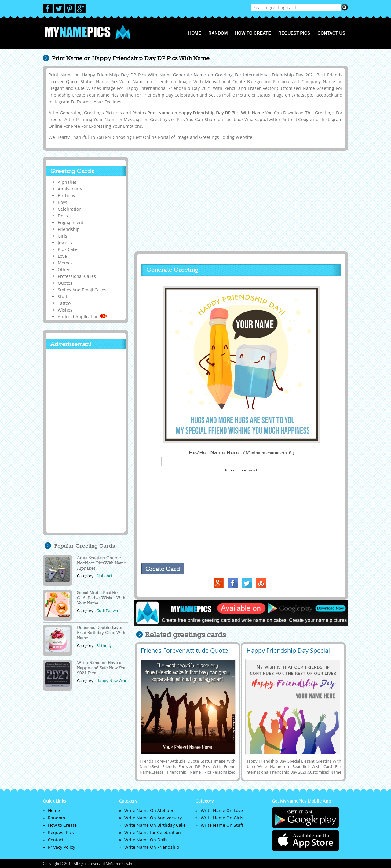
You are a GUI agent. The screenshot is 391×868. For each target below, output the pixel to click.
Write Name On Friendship (152, 847)
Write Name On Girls (222, 818)
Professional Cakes (77, 276)
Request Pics (294, 33)
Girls (62, 236)
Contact (56, 840)
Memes (65, 263)
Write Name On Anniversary (153, 818)
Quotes (65, 283)
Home (195, 33)
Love (62, 256)
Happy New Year (111, 681)
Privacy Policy (62, 847)
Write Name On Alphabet (150, 810)
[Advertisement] (240, 201)
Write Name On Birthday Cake (155, 825)
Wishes (65, 310)
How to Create (253, 33)
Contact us (331, 33)
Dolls (63, 216)
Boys (62, 202)
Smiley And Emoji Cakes (82, 290)
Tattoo (64, 303)
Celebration (70, 209)
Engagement (71, 222)
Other (64, 270)
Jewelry (65, 243)
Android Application (83, 317)
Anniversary (70, 189)
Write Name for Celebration (153, 832)
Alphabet (67, 182)
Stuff (63, 296)
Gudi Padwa (107, 611)
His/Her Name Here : (241, 452)
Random (218, 33)
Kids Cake (68, 249)
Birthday (66, 196)
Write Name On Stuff (222, 825)
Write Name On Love (222, 810)
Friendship (69, 229)
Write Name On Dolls (146, 840)
